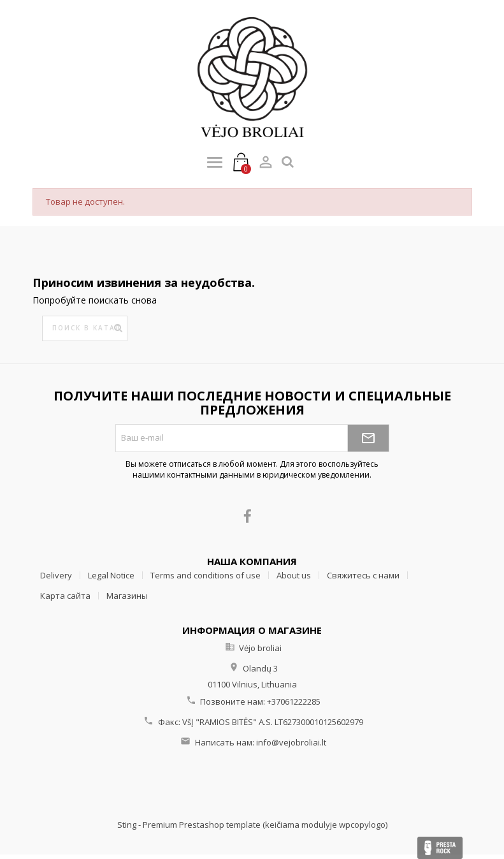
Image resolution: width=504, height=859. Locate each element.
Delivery (56, 575)
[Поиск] (85, 328)
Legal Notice (111, 575)
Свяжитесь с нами (363, 575)
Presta (440, 848)
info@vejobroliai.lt (291, 742)
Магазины (127, 596)
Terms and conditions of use (205, 575)
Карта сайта (65, 596)
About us (294, 575)
